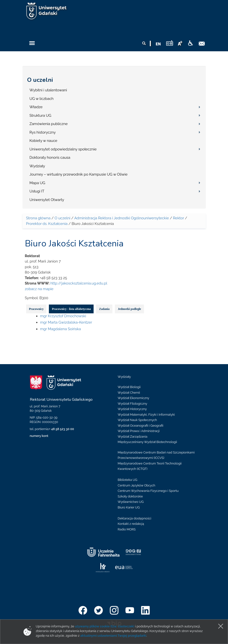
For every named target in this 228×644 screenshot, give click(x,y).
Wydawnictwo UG (131, 502)
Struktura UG (40, 116)
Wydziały (37, 166)
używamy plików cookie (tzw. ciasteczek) (105, 626)
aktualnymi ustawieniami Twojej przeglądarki (113, 636)
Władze (36, 107)
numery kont (39, 436)
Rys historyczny (43, 132)
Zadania (104, 309)
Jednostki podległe (129, 309)
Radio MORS (127, 529)
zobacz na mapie (39, 289)
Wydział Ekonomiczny (134, 398)
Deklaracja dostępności (135, 518)
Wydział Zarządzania (133, 437)
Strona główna (38, 218)
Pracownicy (36, 309)
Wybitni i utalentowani (48, 90)
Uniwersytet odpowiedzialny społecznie (63, 149)
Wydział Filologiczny (133, 404)
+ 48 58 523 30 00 (62, 429)
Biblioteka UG (128, 480)
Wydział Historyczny (132, 409)
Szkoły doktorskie (130, 496)
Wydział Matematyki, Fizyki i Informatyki (146, 415)
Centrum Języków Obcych (137, 485)
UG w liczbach (42, 99)
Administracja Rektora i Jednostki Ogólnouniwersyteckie (122, 218)
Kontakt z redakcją (131, 524)
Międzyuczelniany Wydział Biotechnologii (147, 442)
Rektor (179, 218)
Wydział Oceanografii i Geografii (141, 426)
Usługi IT (37, 191)
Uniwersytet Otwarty (47, 200)
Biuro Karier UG (129, 507)
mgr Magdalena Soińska (60, 329)
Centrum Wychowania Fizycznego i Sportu (148, 491)
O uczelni (40, 80)
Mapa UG (38, 183)
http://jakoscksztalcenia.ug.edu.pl (79, 283)
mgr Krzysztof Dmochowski (63, 316)
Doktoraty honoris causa (50, 158)
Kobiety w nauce (43, 141)
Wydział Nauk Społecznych (137, 420)
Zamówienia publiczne (49, 124)
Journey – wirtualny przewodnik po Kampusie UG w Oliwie (79, 174)
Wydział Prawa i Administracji (139, 431)
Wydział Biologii (129, 387)
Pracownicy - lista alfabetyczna (71, 309)
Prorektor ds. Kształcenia (47, 224)
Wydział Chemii (129, 393)
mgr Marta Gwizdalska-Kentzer (66, 322)
